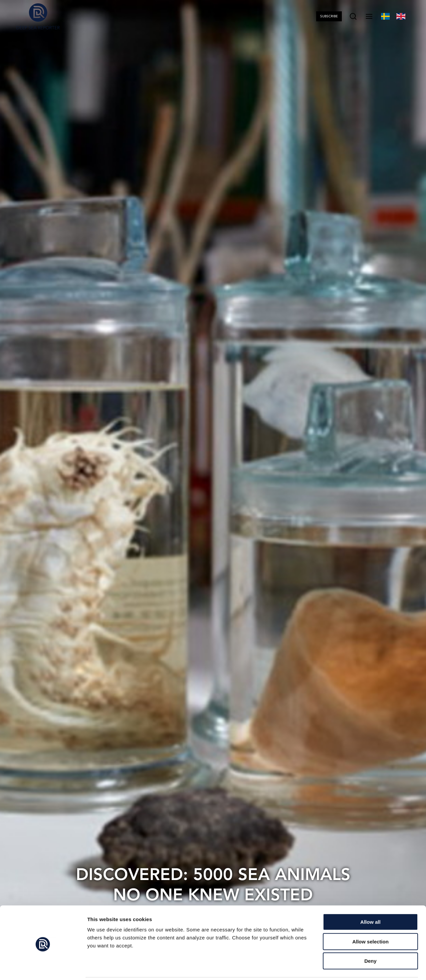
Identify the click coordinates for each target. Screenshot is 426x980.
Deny (371, 938)
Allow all (371, 899)
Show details (349, 967)
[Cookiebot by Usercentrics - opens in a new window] (43, 967)
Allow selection (370, 918)
